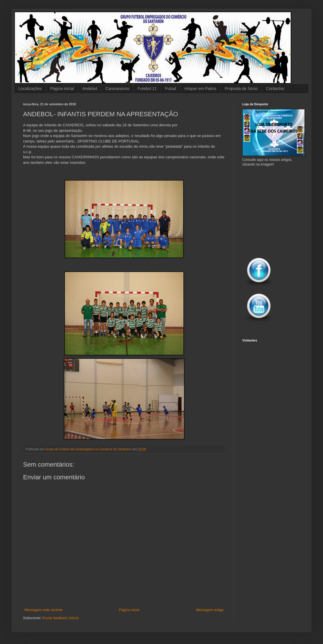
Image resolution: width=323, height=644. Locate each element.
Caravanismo (117, 89)
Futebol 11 (147, 89)
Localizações (30, 89)
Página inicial (62, 89)
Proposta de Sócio (241, 89)
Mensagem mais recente (43, 610)
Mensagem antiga (210, 610)
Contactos (275, 89)
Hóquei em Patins (201, 89)
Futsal (170, 89)
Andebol (90, 89)
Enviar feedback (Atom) (60, 618)
